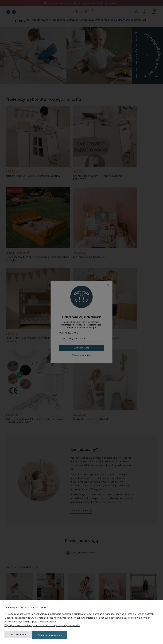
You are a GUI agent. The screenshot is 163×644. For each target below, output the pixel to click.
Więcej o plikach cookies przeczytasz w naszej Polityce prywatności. (42, 626)
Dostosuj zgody (18, 636)
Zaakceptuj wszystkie (50, 636)
